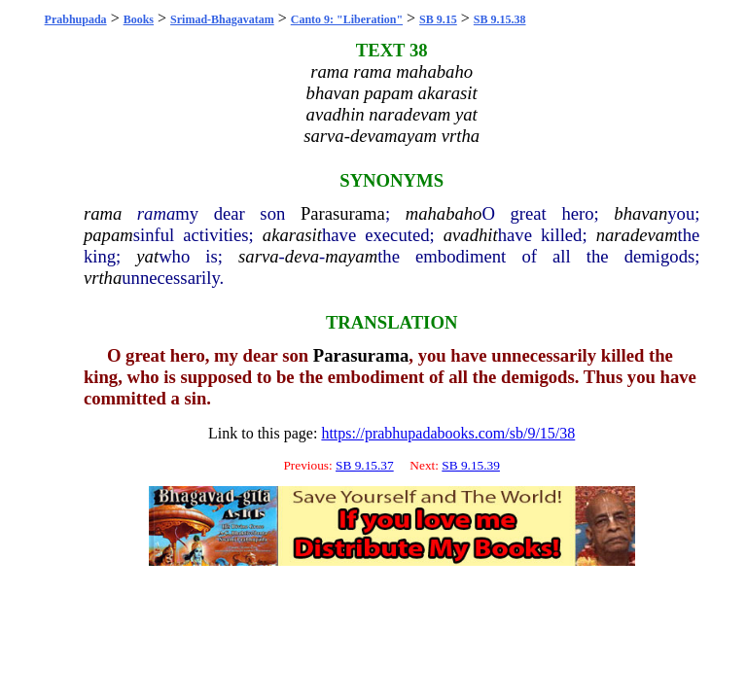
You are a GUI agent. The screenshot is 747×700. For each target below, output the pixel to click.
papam (108, 235)
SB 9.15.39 (471, 465)
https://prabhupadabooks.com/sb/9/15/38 (448, 433)
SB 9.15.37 (365, 465)
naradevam (637, 235)
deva (302, 256)
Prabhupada (76, 19)
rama (103, 213)
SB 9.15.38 (500, 19)
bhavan (640, 213)
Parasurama (343, 213)
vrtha (103, 278)
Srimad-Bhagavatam (222, 19)
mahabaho (444, 213)
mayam (351, 256)
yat (147, 256)
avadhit (471, 235)
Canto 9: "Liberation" (347, 19)
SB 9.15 (438, 19)
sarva (258, 256)
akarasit (292, 235)
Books (139, 19)
